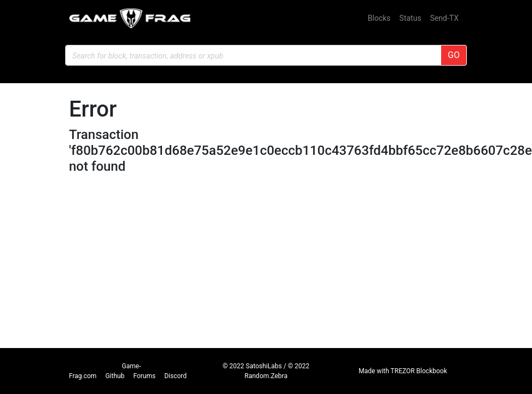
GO (454, 55)
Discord (175, 376)
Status (410, 18)
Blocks (379, 18)
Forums (144, 376)
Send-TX (444, 18)
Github (115, 376)
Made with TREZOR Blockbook (403, 371)
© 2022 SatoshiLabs (252, 366)
